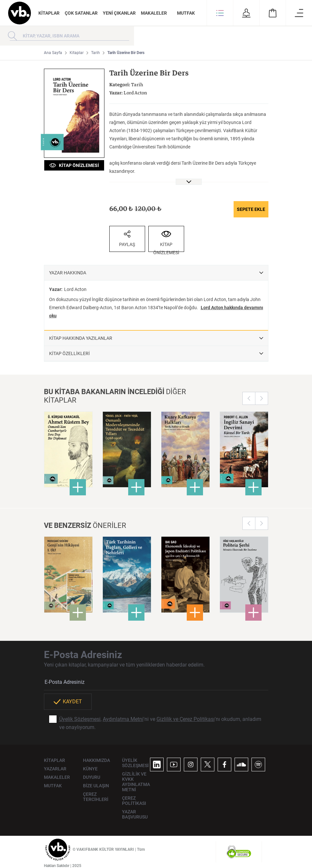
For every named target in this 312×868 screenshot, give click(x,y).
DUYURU (92, 777)
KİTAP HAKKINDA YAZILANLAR (81, 338)
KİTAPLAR (49, 13)
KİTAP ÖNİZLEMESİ (74, 165)
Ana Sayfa (53, 53)
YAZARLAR (55, 769)
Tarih (95, 53)
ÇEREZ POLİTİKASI (134, 801)
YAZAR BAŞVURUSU (135, 814)
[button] (220, 13)
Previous (249, 398)
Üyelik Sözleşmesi (80, 719)
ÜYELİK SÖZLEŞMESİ (135, 763)
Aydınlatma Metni (123, 719)
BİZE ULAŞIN (96, 786)
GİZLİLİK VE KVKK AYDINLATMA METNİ (136, 782)
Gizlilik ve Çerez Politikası (186, 719)
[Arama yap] (12, 36)
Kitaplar (77, 53)
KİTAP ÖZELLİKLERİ (69, 353)
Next (262, 398)
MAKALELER (154, 13)
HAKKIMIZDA (96, 760)
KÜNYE (90, 769)
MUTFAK (186, 13)
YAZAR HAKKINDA (68, 273)
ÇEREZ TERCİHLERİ (96, 797)
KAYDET (68, 702)
